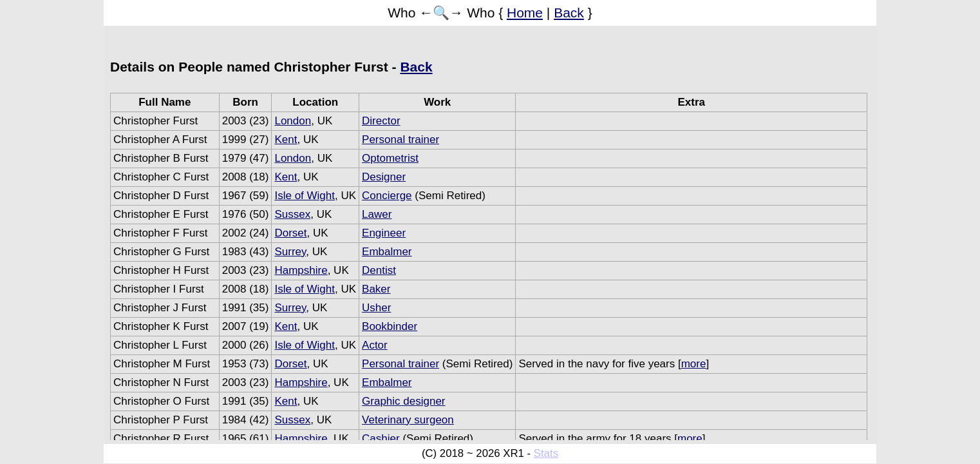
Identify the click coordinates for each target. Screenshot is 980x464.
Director (381, 121)
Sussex (292, 214)
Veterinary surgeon (408, 420)
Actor (375, 345)
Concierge (387, 196)
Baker (376, 289)
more (694, 364)
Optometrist (390, 158)
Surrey (290, 252)
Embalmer (387, 252)
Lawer (377, 214)
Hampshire (301, 270)
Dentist (379, 270)
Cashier (381, 439)
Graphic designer (403, 401)
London (293, 121)
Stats (546, 453)
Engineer (384, 233)
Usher (376, 308)
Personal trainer (400, 140)
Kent (286, 140)
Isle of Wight (305, 196)
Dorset (290, 233)
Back (569, 13)
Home (525, 13)
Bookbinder (390, 326)
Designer (384, 177)
